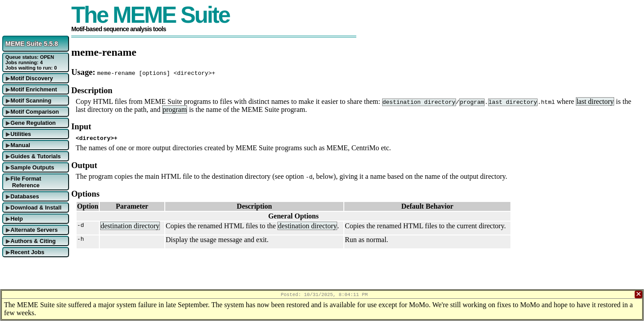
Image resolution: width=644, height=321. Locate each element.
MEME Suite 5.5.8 (32, 44)
